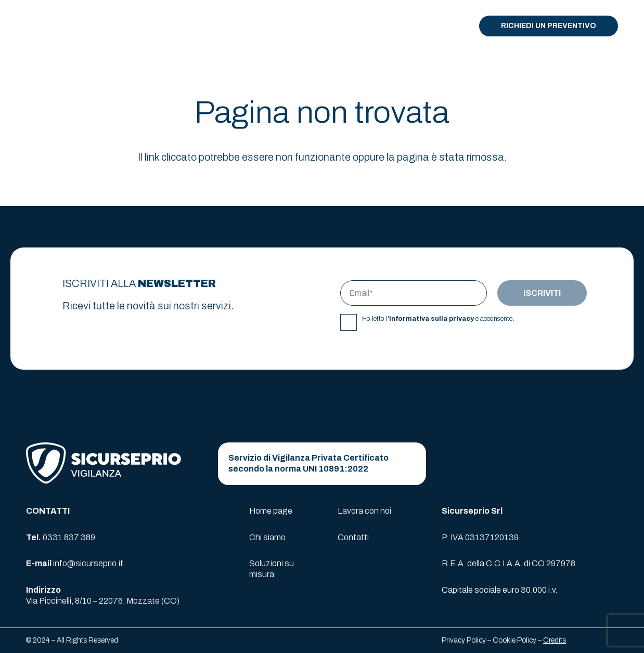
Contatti (353, 537)
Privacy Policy (464, 640)
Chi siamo (267, 537)
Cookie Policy (514, 640)
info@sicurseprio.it (88, 563)
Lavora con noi (364, 511)
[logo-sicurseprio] (55, 26)
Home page (271, 511)
